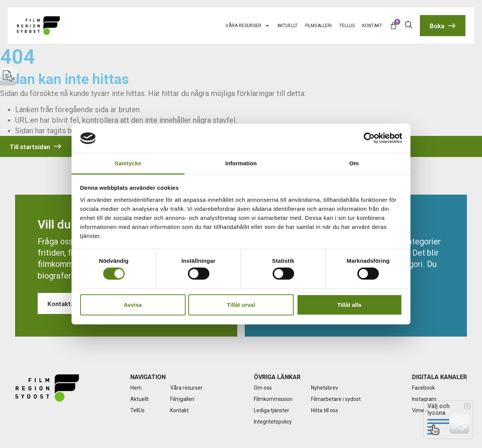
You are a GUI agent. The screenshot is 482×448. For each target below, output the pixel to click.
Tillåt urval (241, 304)
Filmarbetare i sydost (336, 399)
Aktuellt (287, 26)
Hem (136, 388)
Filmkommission (273, 399)
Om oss (263, 388)
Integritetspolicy (273, 422)
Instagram (424, 399)
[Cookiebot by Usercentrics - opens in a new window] (369, 138)
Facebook (423, 388)
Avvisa (133, 304)
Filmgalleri (318, 26)
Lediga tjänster (272, 410)
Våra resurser (248, 26)
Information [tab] (241, 163)
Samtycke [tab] (128, 163)
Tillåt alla (349, 304)
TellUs (347, 26)
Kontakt (372, 26)
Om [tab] (354, 163)
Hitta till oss (325, 410)
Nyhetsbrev (325, 388)
